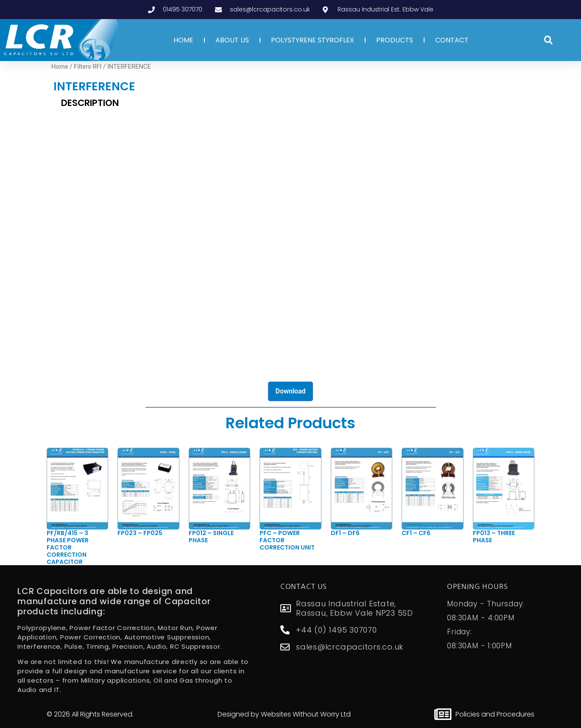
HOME (183, 40)
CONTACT (452, 40)
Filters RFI (88, 67)
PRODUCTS (395, 40)
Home (60, 67)
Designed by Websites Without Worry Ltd (284, 714)
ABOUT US (232, 40)
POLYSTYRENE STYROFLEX (313, 40)
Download (290, 391)
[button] (548, 40)
